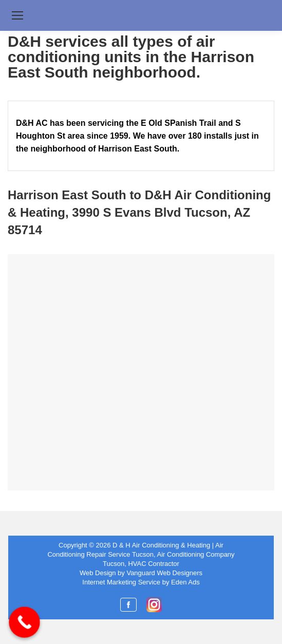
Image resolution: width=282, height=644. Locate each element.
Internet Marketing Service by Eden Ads (141, 582)
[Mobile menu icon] (17, 15)
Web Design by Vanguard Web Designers (141, 573)
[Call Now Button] (24, 622)
